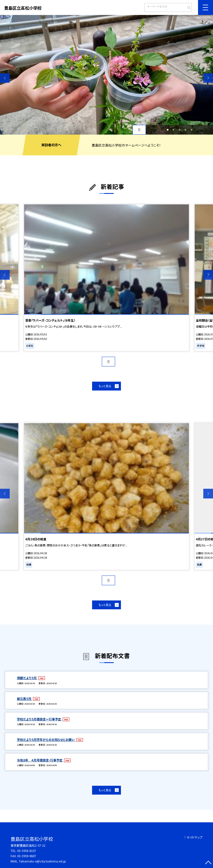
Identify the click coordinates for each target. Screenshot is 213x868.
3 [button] (179, 130)
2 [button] (174, 130)
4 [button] (186, 130)
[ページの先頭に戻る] (208, 863)
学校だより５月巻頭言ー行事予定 (39, 719)
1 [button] (168, 130)
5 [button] (191, 130)
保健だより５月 (27, 678)
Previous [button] (5, 78)
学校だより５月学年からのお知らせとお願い (46, 739)
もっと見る (105, 386)
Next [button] (208, 78)
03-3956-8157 (27, 851)
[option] (106, 75)
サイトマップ (195, 837)
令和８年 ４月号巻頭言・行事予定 (40, 760)
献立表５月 (25, 698)
